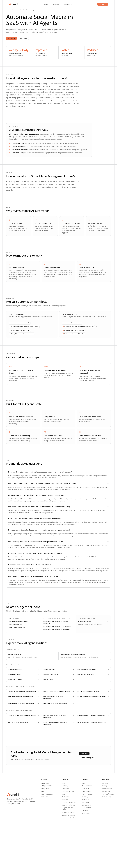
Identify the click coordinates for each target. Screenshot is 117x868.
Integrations (45, 789)
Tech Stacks (86, 813)
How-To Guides (87, 794)
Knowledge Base (47, 794)
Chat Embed (45, 797)
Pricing (105, 786)
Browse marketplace (87, 758)
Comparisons (86, 805)
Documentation (107, 789)
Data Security (107, 797)
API (43, 791)
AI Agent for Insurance (69, 812)
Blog (84, 783)
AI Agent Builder (47, 786)
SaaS (20, 10)
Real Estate (66, 797)
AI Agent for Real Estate (67, 809)
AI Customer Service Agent (68, 819)
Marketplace (45, 783)
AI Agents (14, 10)
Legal (63, 794)
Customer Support (68, 791)
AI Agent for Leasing (68, 815)
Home (8, 10)
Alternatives (86, 802)
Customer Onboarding (69, 802)
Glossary (85, 797)
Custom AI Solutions (68, 805)
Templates (86, 799)
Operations (65, 789)
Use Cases (86, 789)
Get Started (103, 4)
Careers (105, 783)
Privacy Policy (107, 791)
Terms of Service (108, 794)
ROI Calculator (87, 808)
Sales (63, 783)
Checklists (85, 810)
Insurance (65, 799)
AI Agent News (87, 786)
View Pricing (23, 38)
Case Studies (86, 791)
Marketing (65, 786)
